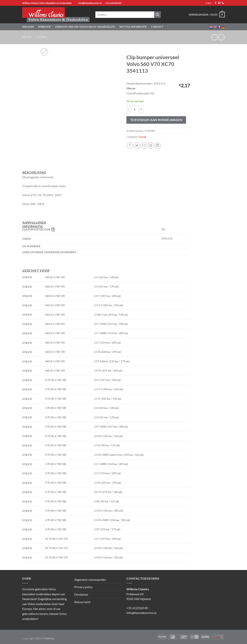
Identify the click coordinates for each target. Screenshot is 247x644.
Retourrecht (82, 602)
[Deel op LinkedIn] (158, 146)
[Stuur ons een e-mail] (219, 3)
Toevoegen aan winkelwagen (156, 120)
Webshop (45, 27)
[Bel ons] (223, 3)
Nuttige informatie (133, 27)
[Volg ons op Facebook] (216, 3)
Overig (42, 37)
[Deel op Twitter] (137, 146)
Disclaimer (81, 594)
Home (27, 37)
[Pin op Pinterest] (151, 146)
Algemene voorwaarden (90, 580)
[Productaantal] (135, 109)
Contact (157, 27)
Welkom (28, 27)
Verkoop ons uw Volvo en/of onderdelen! (85, 27)
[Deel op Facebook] (130, 146)
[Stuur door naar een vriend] (144, 146)
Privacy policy (83, 587)
